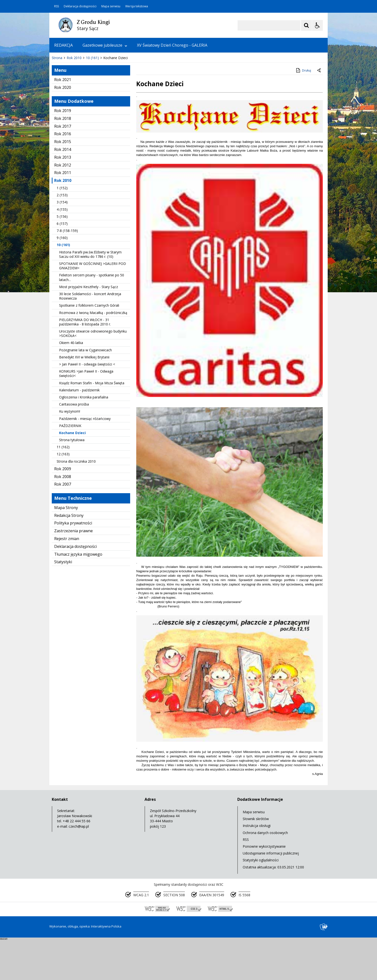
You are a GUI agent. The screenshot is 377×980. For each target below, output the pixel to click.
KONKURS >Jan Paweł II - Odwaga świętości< (86, 414)
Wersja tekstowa (137, 6)
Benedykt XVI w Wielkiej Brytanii (84, 397)
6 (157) (62, 264)
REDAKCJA (63, 45)
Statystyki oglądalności (261, 900)
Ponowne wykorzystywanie (264, 887)
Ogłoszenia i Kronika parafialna (84, 437)
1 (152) (62, 228)
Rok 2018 (63, 159)
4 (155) (62, 250)
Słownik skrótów (256, 859)
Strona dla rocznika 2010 (76, 502)
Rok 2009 (63, 509)
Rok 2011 (63, 213)
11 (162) (63, 487)
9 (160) (62, 278)
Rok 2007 (63, 524)
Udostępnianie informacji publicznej (271, 893)
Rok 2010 (63, 221)
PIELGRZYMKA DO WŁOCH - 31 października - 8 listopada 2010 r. (85, 362)
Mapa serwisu (111, 6)
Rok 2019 (63, 151)
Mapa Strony (66, 548)
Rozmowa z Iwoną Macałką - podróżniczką (93, 353)
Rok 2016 (63, 174)
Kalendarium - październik (79, 430)
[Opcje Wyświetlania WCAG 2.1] (317, 25)
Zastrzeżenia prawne (73, 571)
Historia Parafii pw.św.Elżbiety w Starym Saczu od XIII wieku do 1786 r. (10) (90, 295)
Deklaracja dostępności (80, 6)
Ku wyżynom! (70, 452)
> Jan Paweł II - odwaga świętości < (87, 404)
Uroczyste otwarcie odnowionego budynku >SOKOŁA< (93, 374)
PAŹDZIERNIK (70, 466)
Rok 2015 (63, 182)
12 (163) (63, 494)
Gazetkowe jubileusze (105, 45)
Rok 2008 (63, 517)
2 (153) (62, 235)
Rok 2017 (63, 167)
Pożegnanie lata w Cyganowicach (85, 390)
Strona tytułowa (72, 480)
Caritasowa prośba (74, 444)
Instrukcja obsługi (257, 866)
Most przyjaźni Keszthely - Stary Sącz (89, 327)
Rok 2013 (63, 198)
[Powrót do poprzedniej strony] (319, 111)
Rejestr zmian (67, 579)
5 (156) (62, 257)
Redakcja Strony (69, 556)
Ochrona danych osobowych (265, 873)
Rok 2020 (63, 128)
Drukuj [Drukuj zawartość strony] (303, 111)
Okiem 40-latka (71, 383)
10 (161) (63, 285)
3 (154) (62, 242)
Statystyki (63, 602)
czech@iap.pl (79, 867)
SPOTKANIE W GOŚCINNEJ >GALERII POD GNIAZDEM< (93, 306)
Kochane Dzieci (72, 473)
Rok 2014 (63, 190)
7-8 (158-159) (67, 271)
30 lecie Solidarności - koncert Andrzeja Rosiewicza (90, 336)
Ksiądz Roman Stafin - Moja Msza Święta (92, 423)
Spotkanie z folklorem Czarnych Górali (89, 346)
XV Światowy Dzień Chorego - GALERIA (172, 45)
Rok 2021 (63, 120)
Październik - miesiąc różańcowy (85, 459)
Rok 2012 (63, 205)
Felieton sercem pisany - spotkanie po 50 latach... (92, 318)
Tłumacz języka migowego (78, 594)
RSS (57, 6)
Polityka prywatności (73, 563)
